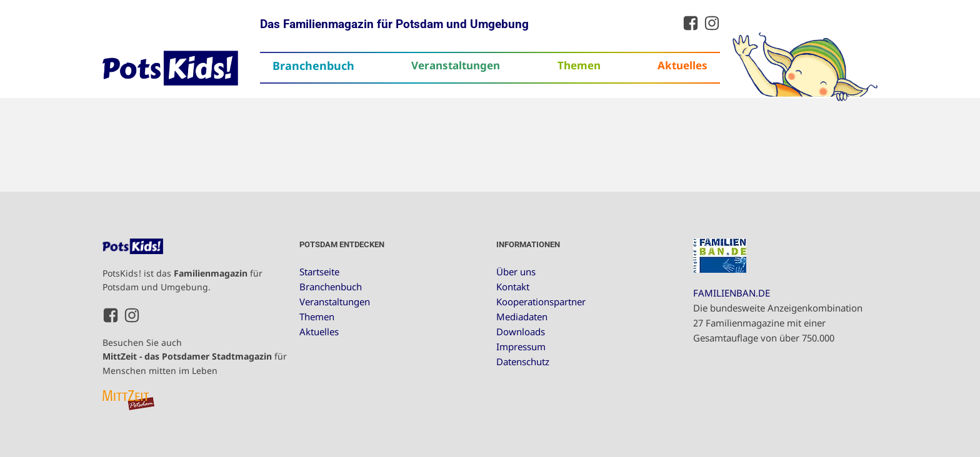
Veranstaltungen (456, 65)
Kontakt (513, 287)
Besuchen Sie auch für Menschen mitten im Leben (195, 356)
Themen (579, 65)
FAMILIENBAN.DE (732, 293)
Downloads (521, 332)
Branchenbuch (313, 66)
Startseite (319, 272)
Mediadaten (522, 317)
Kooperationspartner (541, 302)
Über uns (516, 272)
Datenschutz (523, 361)
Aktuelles (682, 65)
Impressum (521, 346)
